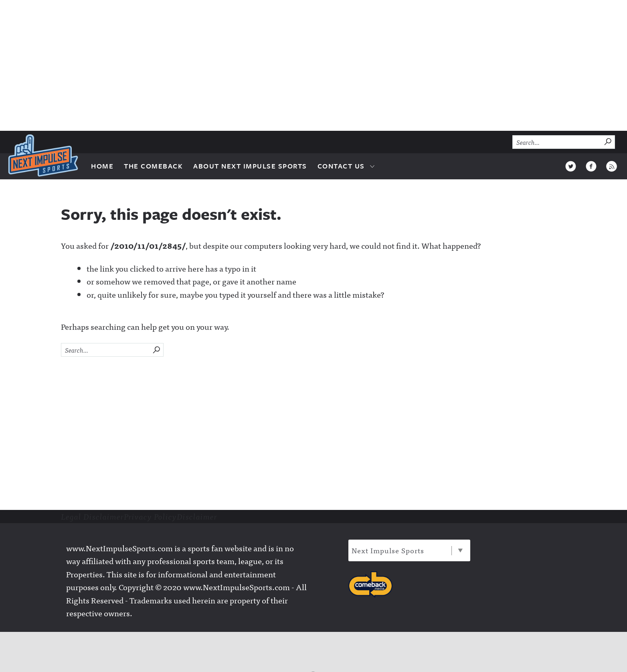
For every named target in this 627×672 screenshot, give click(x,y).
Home (102, 166)
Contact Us (341, 166)
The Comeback (153, 166)
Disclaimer (197, 516)
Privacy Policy (150, 516)
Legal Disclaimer (92, 516)
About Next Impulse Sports (250, 166)
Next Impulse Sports (407, 550)
